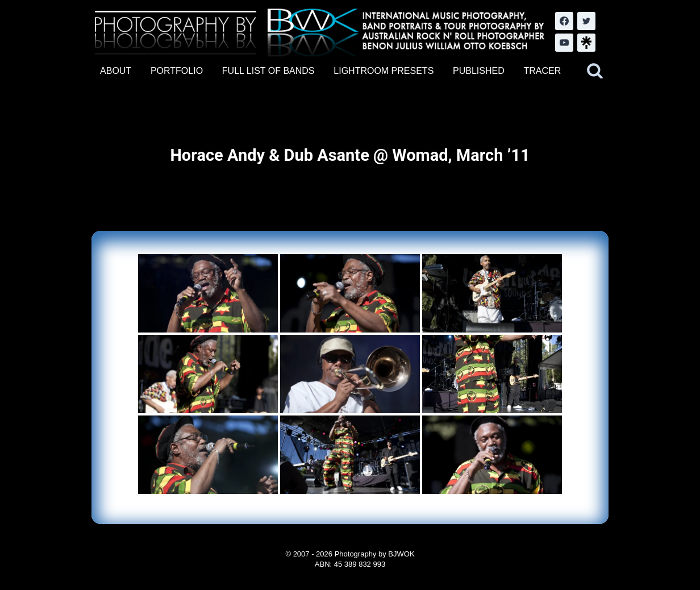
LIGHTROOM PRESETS (384, 71)
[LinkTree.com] (586, 43)
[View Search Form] (595, 71)
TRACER (542, 71)
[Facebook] (564, 21)
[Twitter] (586, 21)
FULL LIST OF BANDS (268, 71)
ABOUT (116, 71)
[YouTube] (564, 43)
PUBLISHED (479, 71)
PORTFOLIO (177, 71)
